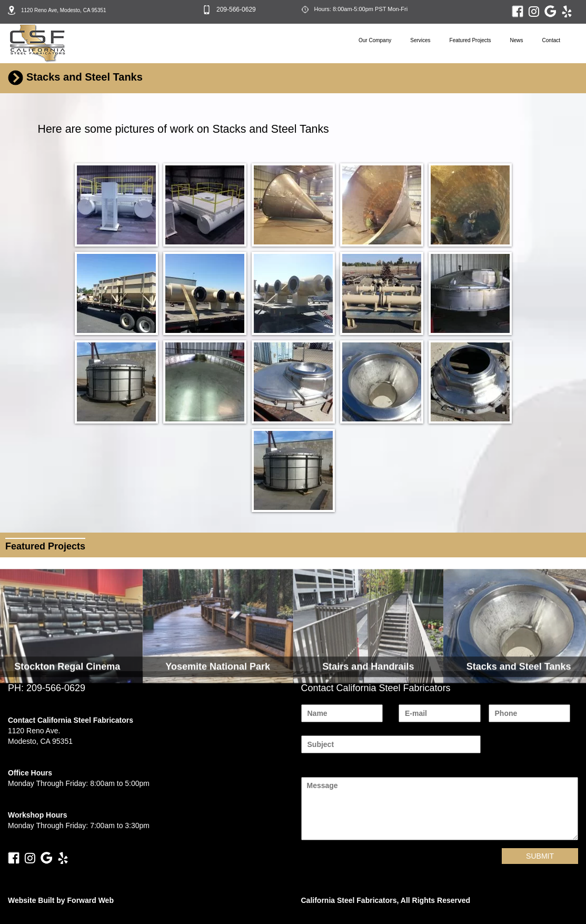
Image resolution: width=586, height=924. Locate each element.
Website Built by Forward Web (61, 900)
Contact (551, 40)
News (517, 40)
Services (420, 40)
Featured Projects (470, 40)
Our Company (375, 40)
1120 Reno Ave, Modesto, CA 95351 (64, 10)
